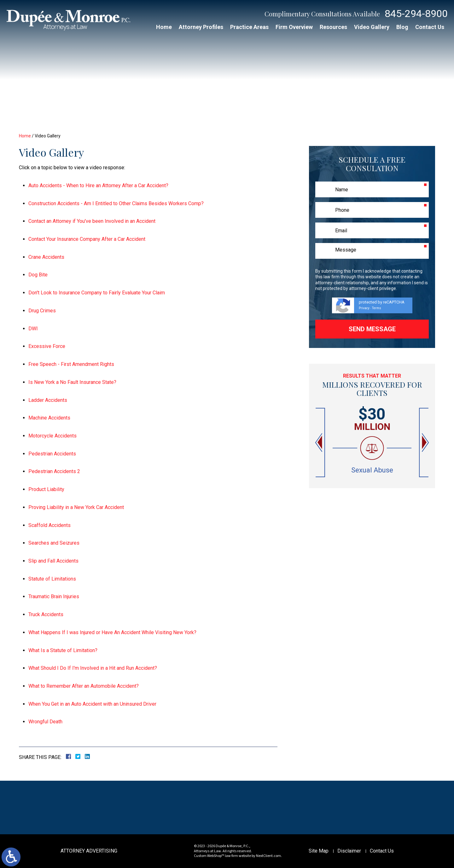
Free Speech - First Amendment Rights (71, 364)
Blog (402, 27)
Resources (333, 27)
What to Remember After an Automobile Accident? (84, 686)
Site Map (319, 851)
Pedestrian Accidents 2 (54, 471)
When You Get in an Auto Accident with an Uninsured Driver (92, 704)
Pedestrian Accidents (52, 454)
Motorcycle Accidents (52, 436)
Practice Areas (249, 27)
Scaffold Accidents (49, 525)
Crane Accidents (46, 257)
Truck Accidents (46, 614)
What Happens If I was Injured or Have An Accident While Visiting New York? (112, 632)
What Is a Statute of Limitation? (63, 650)
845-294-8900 (416, 14)
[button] (319, 443)
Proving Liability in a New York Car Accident (76, 507)
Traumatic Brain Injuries (54, 596)
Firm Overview (294, 27)
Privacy (364, 308)
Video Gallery (372, 27)
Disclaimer (349, 851)
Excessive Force (47, 346)
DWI (33, 329)
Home (164, 27)
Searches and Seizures (54, 543)
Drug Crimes (42, 311)
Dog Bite (38, 275)
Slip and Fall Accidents (53, 561)
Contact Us (430, 27)
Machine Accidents (49, 418)
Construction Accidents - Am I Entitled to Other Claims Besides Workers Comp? (116, 203)
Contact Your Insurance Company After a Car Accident (87, 239)
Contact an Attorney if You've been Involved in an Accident (92, 221)
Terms (377, 308)
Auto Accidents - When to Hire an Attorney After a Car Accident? (98, 185)
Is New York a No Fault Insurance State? (72, 382)
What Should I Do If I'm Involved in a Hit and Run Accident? (93, 668)
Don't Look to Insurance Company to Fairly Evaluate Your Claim (97, 293)
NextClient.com (268, 856)
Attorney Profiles (201, 27)
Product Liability (46, 489)
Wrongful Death (45, 722)
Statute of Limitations (52, 579)
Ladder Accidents (48, 400)
